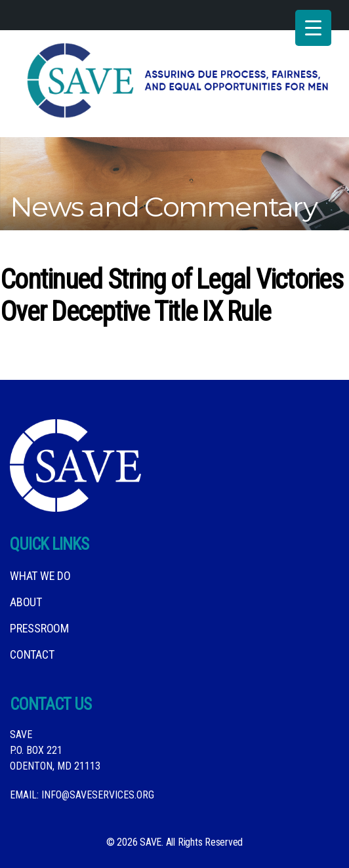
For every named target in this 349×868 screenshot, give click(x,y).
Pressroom (39, 628)
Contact (32, 654)
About (26, 602)
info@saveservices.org (98, 795)
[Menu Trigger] (313, 28)
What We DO (40, 576)
